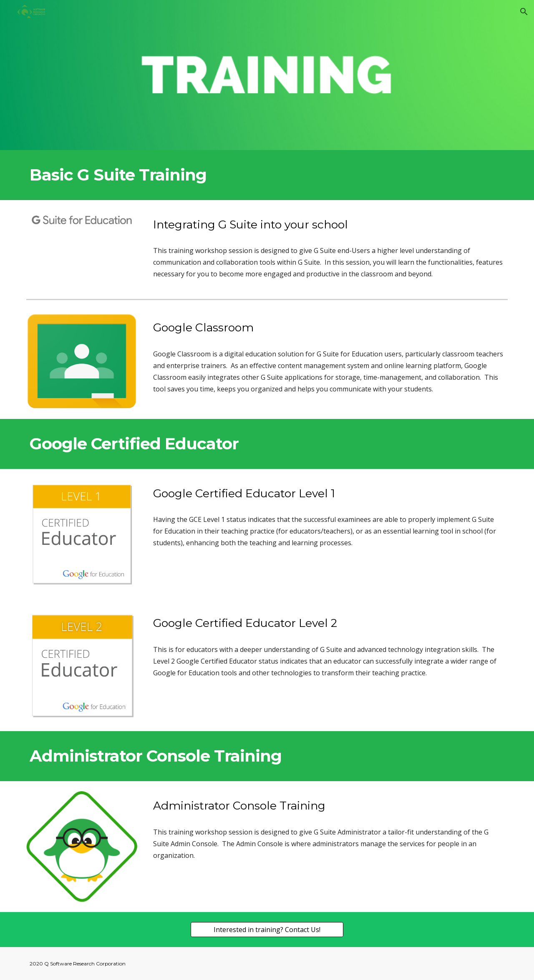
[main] (267, 175)
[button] (524, 12)
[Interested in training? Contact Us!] (267, 930)
